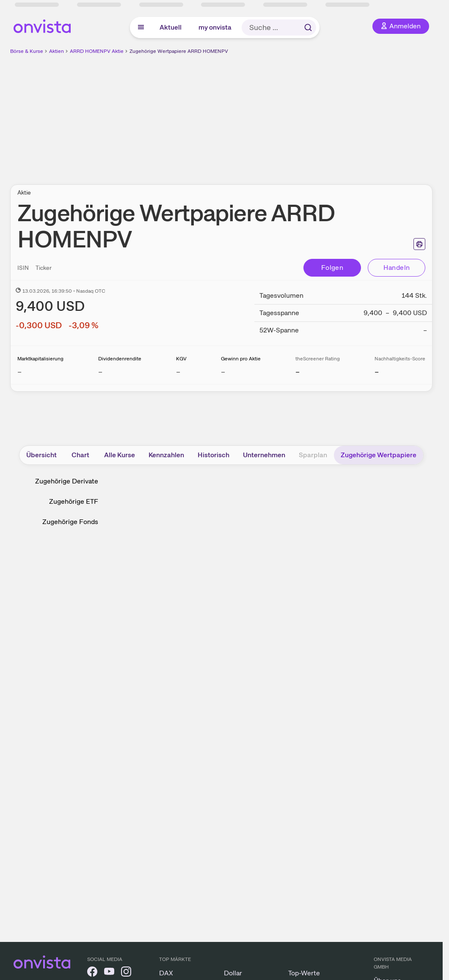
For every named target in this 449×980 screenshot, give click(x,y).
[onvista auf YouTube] (109, 973)
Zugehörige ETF (74, 501)
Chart (80, 455)
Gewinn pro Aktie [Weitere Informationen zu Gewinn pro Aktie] (241, 359)
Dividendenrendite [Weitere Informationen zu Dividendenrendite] (120, 359)
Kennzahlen (166, 455)
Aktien (56, 51)
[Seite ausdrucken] (419, 244)
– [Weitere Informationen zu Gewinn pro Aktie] (223, 372)
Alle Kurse (120, 455)
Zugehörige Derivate (67, 481)
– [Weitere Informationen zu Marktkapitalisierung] (19, 372)
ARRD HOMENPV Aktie (97, 51)
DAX (166, 973)
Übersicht (41, 455)
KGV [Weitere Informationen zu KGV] (181, 359)
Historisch (213, 455)
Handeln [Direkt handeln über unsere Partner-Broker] (397, 268)
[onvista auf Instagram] (126, 973)
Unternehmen (264, 455)
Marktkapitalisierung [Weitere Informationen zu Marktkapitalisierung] (40, 359)
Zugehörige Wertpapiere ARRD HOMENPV (179, 51)
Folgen (332, 268)
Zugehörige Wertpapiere (379, 455)
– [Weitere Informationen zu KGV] (178, 372)
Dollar (233, 973)
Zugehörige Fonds (70, 522)
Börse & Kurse (27, 51)
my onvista (215, 27)
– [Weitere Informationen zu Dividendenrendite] (100, 372)
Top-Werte (304, 973)
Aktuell (171, 27)
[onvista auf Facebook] (92, 973)
